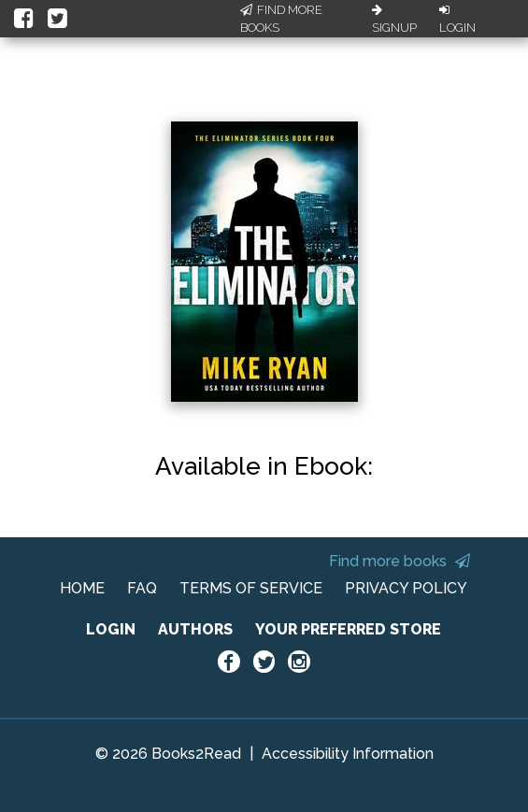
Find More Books (281, 19)
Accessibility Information (348, 754)
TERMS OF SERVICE (251, 588)
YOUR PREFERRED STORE (348, 629)
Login (457, 20)
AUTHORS (195, 629)
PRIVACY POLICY (406, 588)
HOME (82, 588)
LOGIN (111, 629)
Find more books (400, 561)
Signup (394, 20)
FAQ (142, 588)
